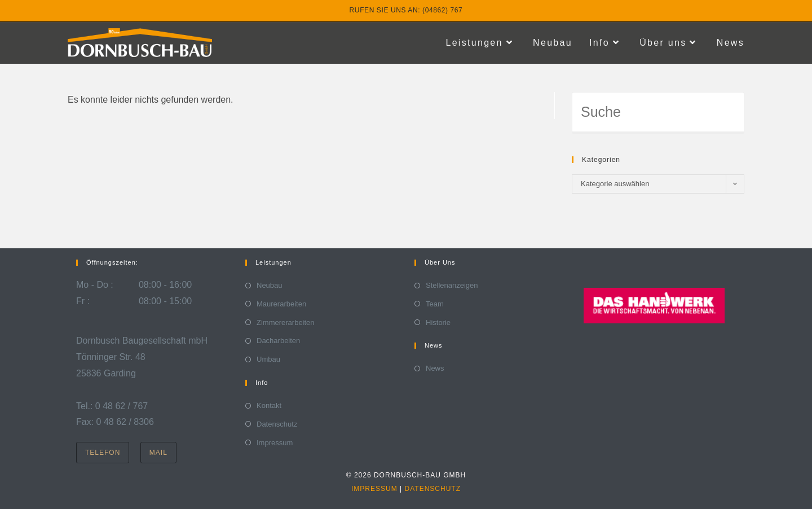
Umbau (268, 359)
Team (435, 304)
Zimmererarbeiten (286, 322)
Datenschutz (277, 424)
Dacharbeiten (278, 341)
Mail (158, 453)
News (435, 368)
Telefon (103, 453)
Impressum (275, 443)
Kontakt (269, 405)
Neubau (270, 285)
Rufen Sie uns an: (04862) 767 (406, 10)
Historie (438, 322)
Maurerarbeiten (281, 304)
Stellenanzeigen (452, 285)
